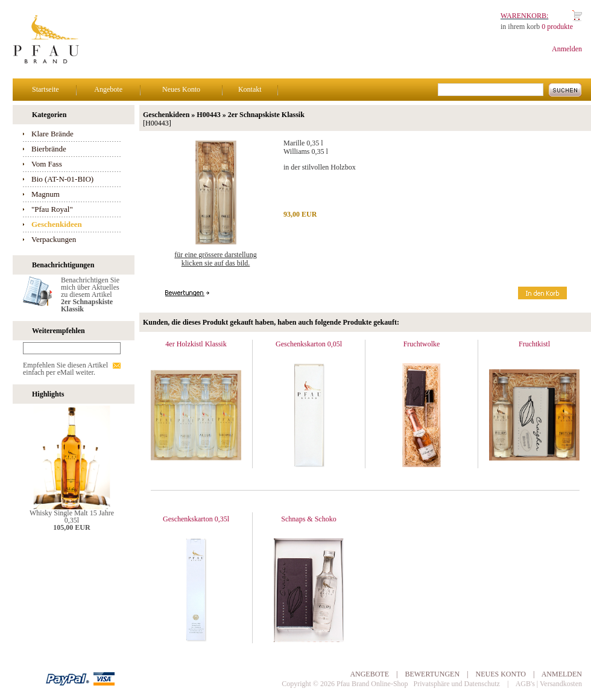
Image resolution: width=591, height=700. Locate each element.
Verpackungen (54, 239)
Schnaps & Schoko (308, 519)
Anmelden (567, 49)
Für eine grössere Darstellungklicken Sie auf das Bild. (215, 259)
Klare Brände (52, 134)
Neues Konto (181, 89)
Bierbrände (49, 149)
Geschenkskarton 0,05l (309, 344)
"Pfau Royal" (52, 209)
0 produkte (557, 27)
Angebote (108, 89)
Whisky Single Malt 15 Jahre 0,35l (72, 517)
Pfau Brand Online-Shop (372, 684)
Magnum (46, 194)
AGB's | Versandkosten (549, 684)
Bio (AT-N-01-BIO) (62, 179)
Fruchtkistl (534, 344)
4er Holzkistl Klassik (196, 344)
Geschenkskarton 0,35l (196, 519)
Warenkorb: (524, 16)
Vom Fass (47, 164)
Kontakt (250, 89)
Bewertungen (432, 674)
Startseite (46, 89)
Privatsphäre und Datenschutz (457, 684)
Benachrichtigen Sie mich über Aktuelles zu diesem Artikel (90, 294)
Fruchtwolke (422, 344)
